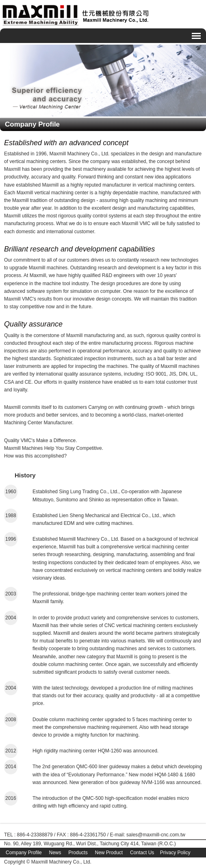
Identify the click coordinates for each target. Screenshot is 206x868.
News (55, 853)
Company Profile (24, 853)
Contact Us (142, 853)
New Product (109, 853)
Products (78, 853)
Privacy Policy (175, 853)
